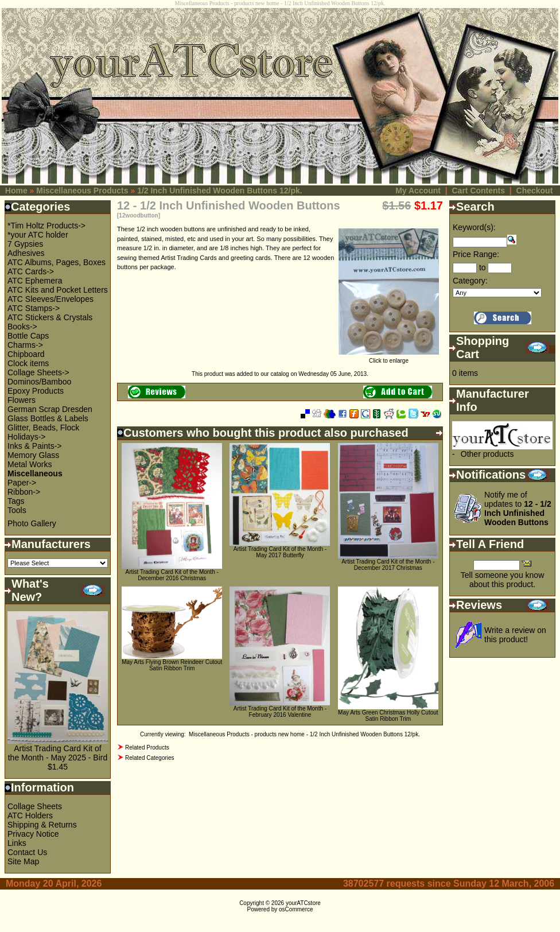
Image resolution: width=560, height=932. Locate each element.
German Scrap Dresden (50, 409)
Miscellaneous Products (82, 191)
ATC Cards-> (31, 271)
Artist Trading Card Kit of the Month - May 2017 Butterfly (280, 552)
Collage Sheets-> (38, 372)
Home (16, 191)
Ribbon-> (24, 492)
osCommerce (296, 909)
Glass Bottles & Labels (48, 418)
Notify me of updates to (518, 508)
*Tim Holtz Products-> (46, 226)
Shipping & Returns (42, 825)
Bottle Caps (28, 336)
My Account (418, 191)
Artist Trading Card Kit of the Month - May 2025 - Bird (58, 753)
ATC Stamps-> (34, 308)
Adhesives (26, 253)
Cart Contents (478, 191)
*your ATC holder (38, 235)
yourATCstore (303, 903)
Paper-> (22, 483)
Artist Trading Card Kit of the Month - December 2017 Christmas (388, 565)
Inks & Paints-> (35, 446)
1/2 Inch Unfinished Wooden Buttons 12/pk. (220, 191)
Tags (16, 501)
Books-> (22, 327)
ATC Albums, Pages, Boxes (57, 262)
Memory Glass (33, 455)
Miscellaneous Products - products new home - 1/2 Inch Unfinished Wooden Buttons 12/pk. (304, 734)
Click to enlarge (389, 358)
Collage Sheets (35, 806)
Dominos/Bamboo (39, 382)
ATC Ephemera (35, 281)
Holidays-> (27, 437)
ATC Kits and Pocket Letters (58, 290)
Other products (487, 454)
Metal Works (30, 464)
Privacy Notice (33, 834)
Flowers (22, 400)
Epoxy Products (36, 391)
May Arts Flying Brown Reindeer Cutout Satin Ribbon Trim (172, 665)
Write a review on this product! (515, 635)
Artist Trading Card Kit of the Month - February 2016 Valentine (280, 712)
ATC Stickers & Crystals (50, 317)
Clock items (28, 363)
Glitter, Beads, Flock (43, 428)
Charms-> (25, 345)
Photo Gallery (32, 523)
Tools (17, 510)
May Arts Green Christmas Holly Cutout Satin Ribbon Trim (388, 716)
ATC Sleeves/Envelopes (50, 299)
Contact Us (27, 852)
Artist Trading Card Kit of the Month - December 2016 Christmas (172, 575)
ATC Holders (30, 815)
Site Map (23, 861)
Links (17, 843)
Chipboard (26, 354)
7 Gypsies (25, 244)
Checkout (535, 191)
